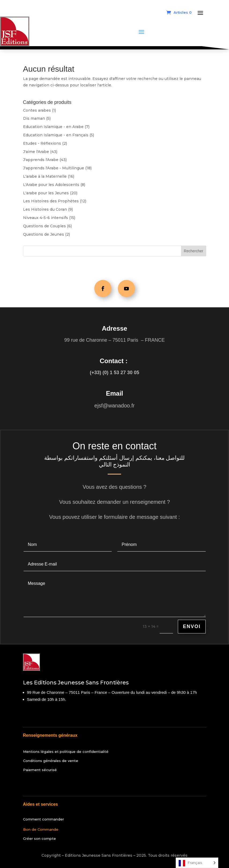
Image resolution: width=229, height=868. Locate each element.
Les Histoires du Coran (45, 209)
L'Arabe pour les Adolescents (51, 185)
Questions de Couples (44, 226)
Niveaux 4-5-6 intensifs (46, 218)
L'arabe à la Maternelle (45, 176)
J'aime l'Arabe (36, 152)
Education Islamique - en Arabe (53, 127)
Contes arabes (37, 110)
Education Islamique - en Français (56, 135)
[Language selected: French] (197, 863)
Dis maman (34, 118)
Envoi (192, 626)
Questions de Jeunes (44, 234)
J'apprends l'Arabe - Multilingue (54, 168)
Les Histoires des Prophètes (51, 201)
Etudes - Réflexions (42, 143)
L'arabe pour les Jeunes (46, 193)
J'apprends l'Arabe (41, 160)
